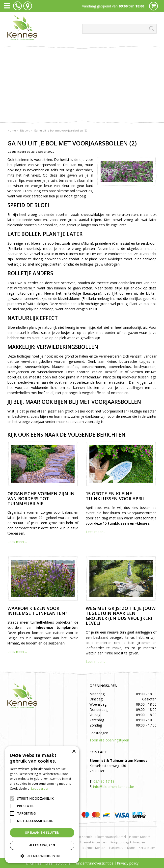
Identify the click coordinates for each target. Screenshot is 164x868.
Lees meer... (17, 542)
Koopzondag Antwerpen (128, 842)
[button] (42, 856)
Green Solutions (58, 863)
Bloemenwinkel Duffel (111, 837)
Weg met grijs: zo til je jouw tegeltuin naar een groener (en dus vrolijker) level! (121, 616)
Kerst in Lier (147, 848)
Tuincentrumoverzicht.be (94, 863)
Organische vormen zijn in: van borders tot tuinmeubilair (41, 499)
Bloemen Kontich (94, 848)
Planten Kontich (140, 837)
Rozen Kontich (82, 837)
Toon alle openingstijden (109, 740)
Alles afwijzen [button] (42, 845)
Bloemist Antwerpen (93, 842)
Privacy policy (128, 863)
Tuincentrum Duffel (122, 848)
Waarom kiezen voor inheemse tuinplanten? (37, 611)
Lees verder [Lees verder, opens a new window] (40, 789)
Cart (153, 6)
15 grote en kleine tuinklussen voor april (115, 496)
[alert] (42, 805)
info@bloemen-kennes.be (114, 787)
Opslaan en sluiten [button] (42, 833)
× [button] (74, 752)
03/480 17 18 (104, 781)
